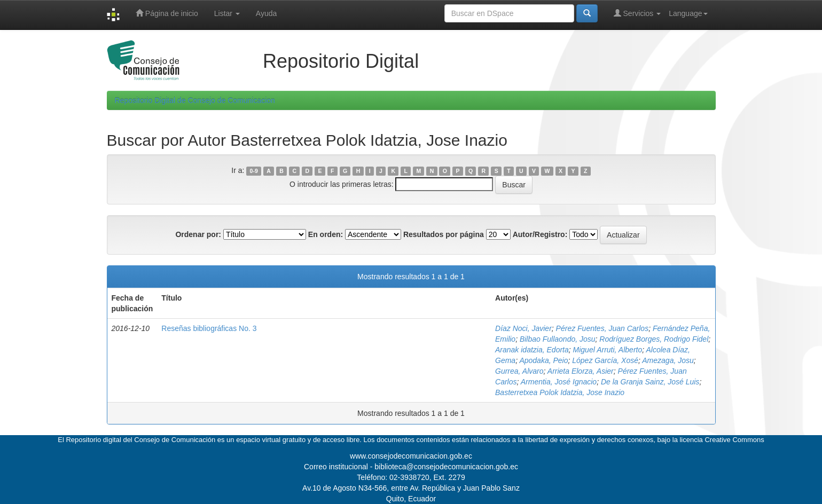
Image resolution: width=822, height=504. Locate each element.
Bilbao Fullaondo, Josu (558, 339)
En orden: (326, 234)
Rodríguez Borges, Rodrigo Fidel (654, 339)
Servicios (637, 13)
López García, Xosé (605, 360)
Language (688, 13)
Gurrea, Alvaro (519, 371)
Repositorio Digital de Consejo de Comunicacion (195, 100)
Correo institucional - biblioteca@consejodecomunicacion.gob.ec (411, 467)
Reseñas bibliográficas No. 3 (209, 328)
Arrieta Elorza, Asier (581, 371)
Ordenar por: (198, 234)
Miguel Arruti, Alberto (608, 350)
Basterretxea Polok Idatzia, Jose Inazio (560, 392)
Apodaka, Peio (543, 360)
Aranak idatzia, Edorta (532, 350)
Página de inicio (167, 13)
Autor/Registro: (540, 234)
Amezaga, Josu (668, 360)
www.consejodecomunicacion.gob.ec (411, 456)
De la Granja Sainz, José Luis (650, 382)
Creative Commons (734, 440)
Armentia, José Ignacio (559, 382)
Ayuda (266, 13)
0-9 (254, 171)
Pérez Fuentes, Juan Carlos (602, 328)
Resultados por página (444, 234)
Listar (227, 13)
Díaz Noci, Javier (523, 328)
